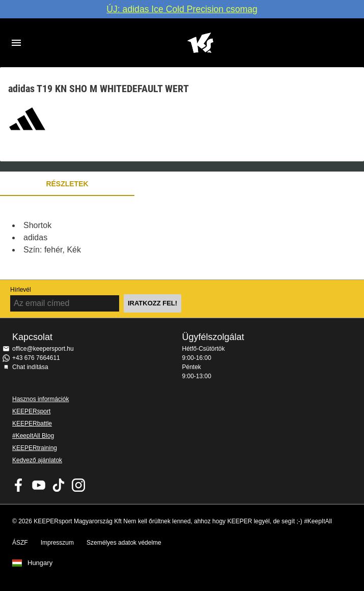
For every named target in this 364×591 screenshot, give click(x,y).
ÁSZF (20, 543)
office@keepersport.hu (43, 349)
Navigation (16, 43)
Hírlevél (21, 290)
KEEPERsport (31, 411)
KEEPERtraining (35, 448)
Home (200, 43)
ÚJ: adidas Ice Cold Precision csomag (182, 9)
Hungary (40, 563)
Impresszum (57, 543)
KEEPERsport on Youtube (39, 485)
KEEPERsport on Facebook (19, 485)
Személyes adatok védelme (124, 543)
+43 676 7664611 (36, 358)
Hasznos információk (40, 399)
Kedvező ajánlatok (37, 460)
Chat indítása (30, 367)
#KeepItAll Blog (33, 436)
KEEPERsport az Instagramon (78, 485)
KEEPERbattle (32, 424)
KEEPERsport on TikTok (59, 485)
